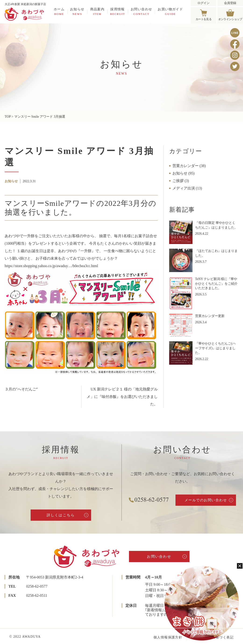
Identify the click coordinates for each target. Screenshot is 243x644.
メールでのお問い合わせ (206, 500)
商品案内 (97, 11)
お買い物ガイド (170, 11)
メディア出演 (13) (187, 188)
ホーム (59, 11)
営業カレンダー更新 (210, 316)
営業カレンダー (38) (189, 166)
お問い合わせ (141, 11)
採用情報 (118, 11)
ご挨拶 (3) (181, 181)
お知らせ (77, 11)
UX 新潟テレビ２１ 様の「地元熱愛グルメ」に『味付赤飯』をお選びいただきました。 (122, 397)
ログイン (204, 3)
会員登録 (230, 3)
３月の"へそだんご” (21, 389)
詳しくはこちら (61, 515)
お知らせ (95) (184, 173)
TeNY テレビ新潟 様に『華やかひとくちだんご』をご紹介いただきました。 (216, 284)
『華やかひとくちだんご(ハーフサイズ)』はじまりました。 (215, 348)
